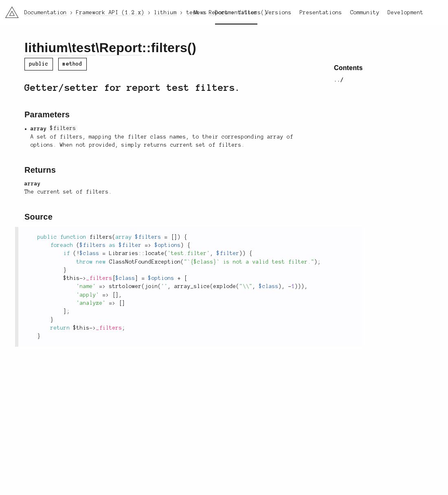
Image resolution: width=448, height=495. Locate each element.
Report (121, 48)
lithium (46, 48)
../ (339, 80)
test (83, 48)
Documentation (236, 13)
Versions (279, 13)
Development (406, 13)
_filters (99, 278)
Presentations (321, 13)
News (200, 13)
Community (365, 13)
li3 (9, 10)
